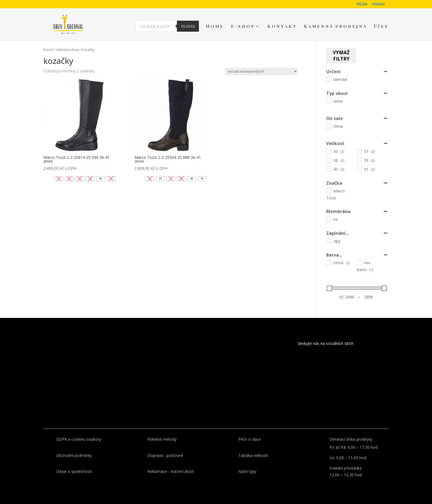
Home (215, 27)
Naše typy (247, 471)
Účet (381, 27)
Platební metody (162, 439)
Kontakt (282, 27)
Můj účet (362, 4)
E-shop (243, 27)
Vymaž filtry (341, 56)
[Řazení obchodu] (261, 71)
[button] (101, 179)
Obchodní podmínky (74, 455)
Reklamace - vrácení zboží (171, 471)
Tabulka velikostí (253, 455)
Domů (48, 50)
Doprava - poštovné (165, 455)
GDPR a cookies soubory (79, 439)
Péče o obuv (249, 439)
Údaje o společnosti (74, 471)
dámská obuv (67, 50)
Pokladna (378, 4)
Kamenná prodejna (335, 27)
